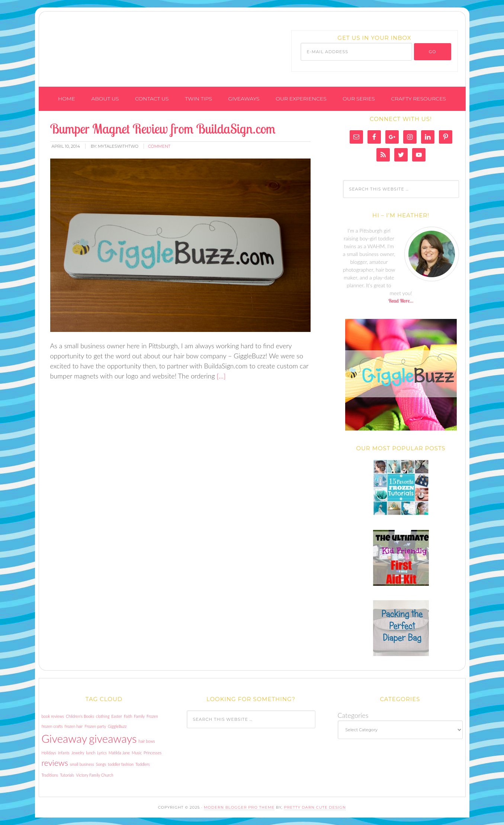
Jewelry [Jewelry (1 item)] (78, 753)
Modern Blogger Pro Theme (239, 807)
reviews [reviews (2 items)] (55, 763)
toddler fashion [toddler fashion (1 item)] (121, 764)
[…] (220, 376)
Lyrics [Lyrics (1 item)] (102, 753)
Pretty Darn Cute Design (315, 807)
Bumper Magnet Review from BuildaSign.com (163, 129)
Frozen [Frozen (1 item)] (152, 716)
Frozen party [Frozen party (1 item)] (95, 726)
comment (159, 146)
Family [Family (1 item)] (139, 716)
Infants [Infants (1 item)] (64, 753)
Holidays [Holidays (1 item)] (49, 753)
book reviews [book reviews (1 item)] (53, 716)
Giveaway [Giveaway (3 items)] (65, 738)
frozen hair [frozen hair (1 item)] (74, 726)
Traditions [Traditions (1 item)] (50, 775)
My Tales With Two (132, 46)
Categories (353, 715)
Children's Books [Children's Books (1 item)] (80, 716)
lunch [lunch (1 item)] (91, 753)
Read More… (401, 301)
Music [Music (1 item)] (137, 753)
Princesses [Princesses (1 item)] (153, 753)
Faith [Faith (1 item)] (128, 716)
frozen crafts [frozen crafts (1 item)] (52, 726)
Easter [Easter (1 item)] (117, 716)
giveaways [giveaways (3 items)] (113, 738)
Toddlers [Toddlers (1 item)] (143, 764)
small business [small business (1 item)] (82, 764)
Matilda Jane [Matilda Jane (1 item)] (119, 753)
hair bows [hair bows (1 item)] (147, 741)
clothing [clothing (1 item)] (103, 716)
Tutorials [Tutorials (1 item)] (67, 775)
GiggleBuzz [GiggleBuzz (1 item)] (117, 726)
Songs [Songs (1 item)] (101, 764)
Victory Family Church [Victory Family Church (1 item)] (95, 775)
